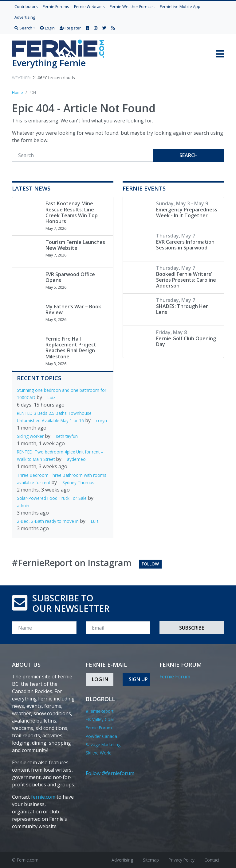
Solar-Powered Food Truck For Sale (52, 498)
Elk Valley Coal (100, 719)
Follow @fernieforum (110, 773)
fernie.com (43, 797)
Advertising (25, 17)
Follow (150, 564)
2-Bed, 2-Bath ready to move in (48, 521)
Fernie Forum (99, 728)
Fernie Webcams (89, 6)
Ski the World (99, 753)
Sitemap (151, 860)
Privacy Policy (182, 860)
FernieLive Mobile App (180, 6)
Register (70, 28)
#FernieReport (100, 711)
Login (47, 28)
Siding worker (30, 436)
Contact (212, 860)
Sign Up (138, 679)
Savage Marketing (103, 745)
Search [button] (23, 28)
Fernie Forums (56, 6)
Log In (100, 679)
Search (189, 155)
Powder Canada (101, 736)
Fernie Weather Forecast (132, 6)
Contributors (26, 6)
